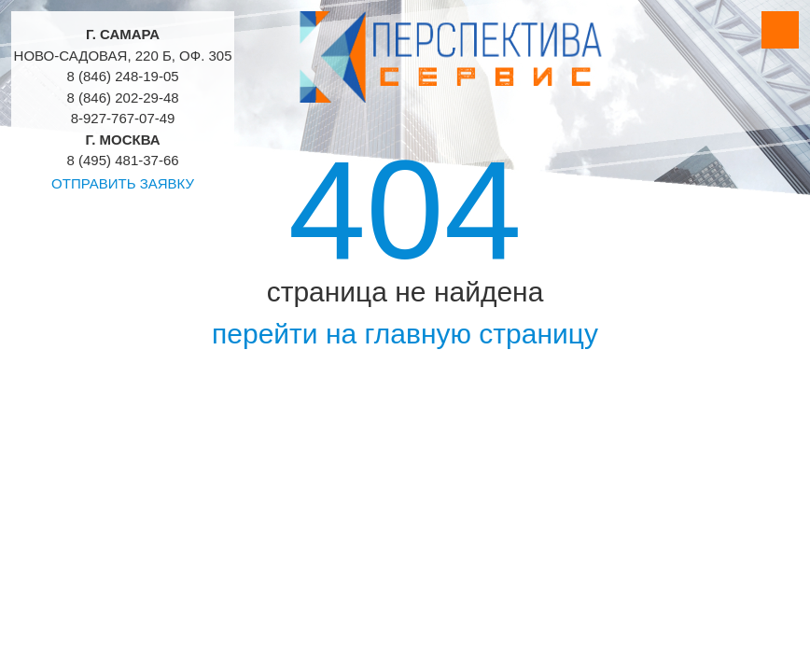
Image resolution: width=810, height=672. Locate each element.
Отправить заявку (123, 183)
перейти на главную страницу (405, 334)
